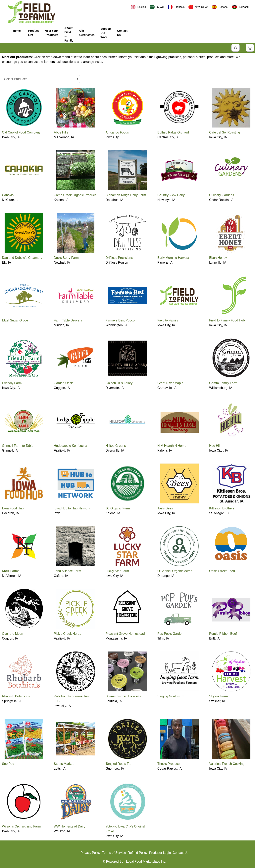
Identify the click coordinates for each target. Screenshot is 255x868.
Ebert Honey (218, 258)
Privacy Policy (91, 853)
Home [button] (17, 33)
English (138, 7)
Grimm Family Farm (223, 383)
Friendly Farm (12, 383)
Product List (33, 33)
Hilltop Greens (116, 446)
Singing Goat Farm (171, 696)
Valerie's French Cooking (227, 764)
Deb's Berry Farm (66, 258)
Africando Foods (117, 132)
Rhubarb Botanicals (16, 696)
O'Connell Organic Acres (175, 571)
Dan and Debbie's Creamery (22, 258)
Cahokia (8, 195)
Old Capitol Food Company (21, 132)
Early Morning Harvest (173, 258)
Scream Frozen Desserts (123, 696)
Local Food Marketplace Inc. (146, 862)
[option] (157, 7)
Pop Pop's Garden (170, 634)
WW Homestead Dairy (70, 826)
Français (176, 7)
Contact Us (122, 33)
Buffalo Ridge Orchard (173, 132)
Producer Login (160, 853)
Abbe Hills (61, 132)
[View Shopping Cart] (250, 48)
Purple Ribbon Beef (223, 634)
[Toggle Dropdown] (235, 48)
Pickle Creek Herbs (67, 634)
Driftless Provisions (119, 258)
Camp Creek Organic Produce (75, 195)
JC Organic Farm (118, 508)
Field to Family (168, 320)
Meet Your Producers (51, 33)
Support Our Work (106, 33)
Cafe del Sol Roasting (225, 132)
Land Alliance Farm (67, 571)
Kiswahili (241, 7)
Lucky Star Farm (117, 571)
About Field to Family (69, 34)
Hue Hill (215, 446)
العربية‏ (157, 7)
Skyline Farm (218, 696)
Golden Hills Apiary (119, 383)
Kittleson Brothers (222, 508)
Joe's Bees (165, 508)
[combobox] (138, 7)
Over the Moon (13, 634)
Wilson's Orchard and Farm (21, 826)
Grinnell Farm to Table (18, 446)
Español (220, 7)
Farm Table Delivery (68, 320)
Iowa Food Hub (13, 508)
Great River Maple (170, 383)
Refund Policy (138, 853)
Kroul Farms (11, 571)
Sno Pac (8, 764)
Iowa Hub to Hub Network (72, 508)
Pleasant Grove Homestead (125, 634)
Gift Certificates (87, 33)
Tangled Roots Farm (120, 764)
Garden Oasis (64, 383)
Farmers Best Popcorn (122, 320)
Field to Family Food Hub (227, 320)
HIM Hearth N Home (172, 446)
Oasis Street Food (222, 571)
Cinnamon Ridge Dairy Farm (126, 195)
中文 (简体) (198, 7)
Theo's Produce (169, 764)
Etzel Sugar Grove (15, 320)
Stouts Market (64, 764)
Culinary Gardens (222, 195)
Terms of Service (114, 853)
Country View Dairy (171, 195)
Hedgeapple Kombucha (70, 446)
